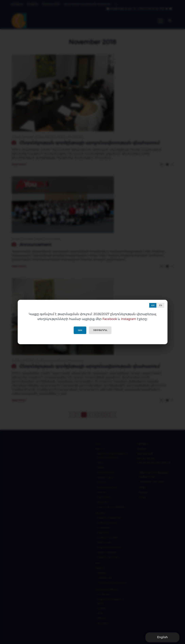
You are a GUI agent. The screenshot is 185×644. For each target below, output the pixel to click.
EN (161, 305)
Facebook (110, 319)
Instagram (129, 319)
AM (153, 305)
